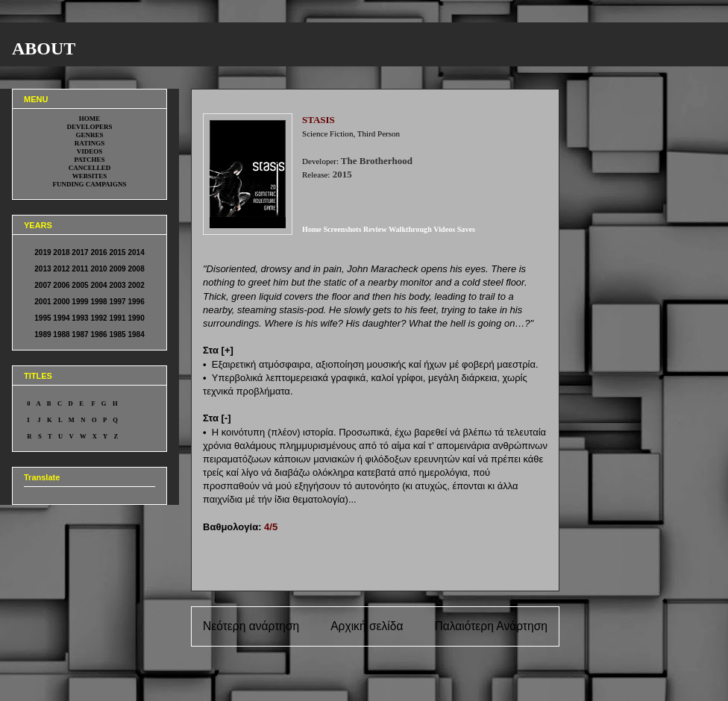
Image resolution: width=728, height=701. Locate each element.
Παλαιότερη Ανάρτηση (491, 626)
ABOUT (44, 48)
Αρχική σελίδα (367, 626)
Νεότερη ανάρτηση (251, 626)
